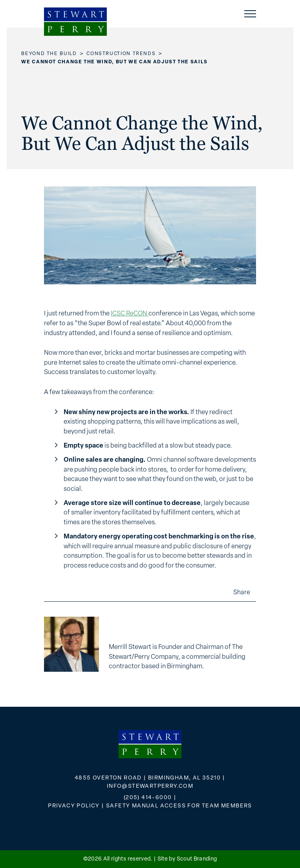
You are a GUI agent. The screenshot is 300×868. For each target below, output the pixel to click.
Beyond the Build (49, 54)
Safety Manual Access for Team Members (179, 806)
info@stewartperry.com (150, 786)
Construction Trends (121, 54)
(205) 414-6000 (148, 798)
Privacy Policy (74, 806)
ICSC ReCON (130, 314)
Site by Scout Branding (187, 859)
